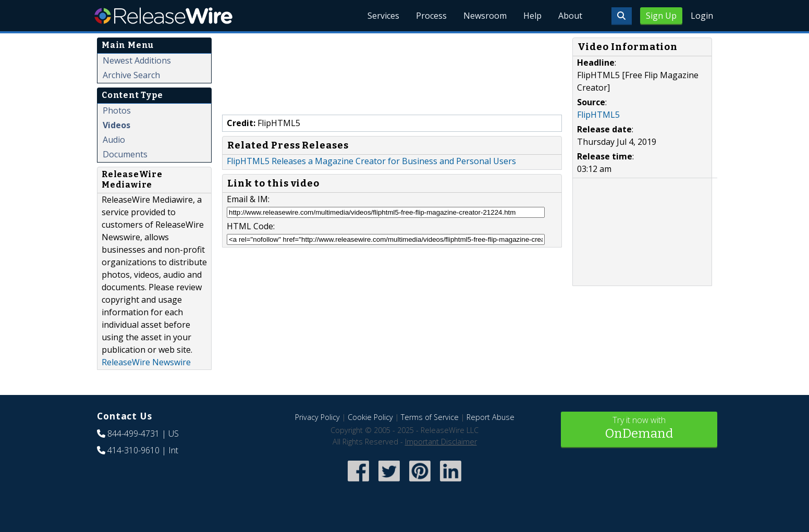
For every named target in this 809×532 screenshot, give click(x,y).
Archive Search (131, 75)
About (570, 16)
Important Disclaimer (441, 442)
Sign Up (661, 16)
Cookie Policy (370, 417)
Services (383, 16)
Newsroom (485, 16)
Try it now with (639, 429)
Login (702, 16)
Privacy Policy (317, 417)
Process (431, 16)
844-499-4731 (133, 434)
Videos (117, 125)
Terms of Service (430, 417)
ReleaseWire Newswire (146, 362)
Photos (117, 110)
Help (532, 16)
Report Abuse (491, 417)
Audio (114, 140)
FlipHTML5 (598, 115)
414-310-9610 (133, 450)
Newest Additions (137, 60)
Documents (125, 154)
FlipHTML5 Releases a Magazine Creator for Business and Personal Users (371, 161)
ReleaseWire (163, 16)
